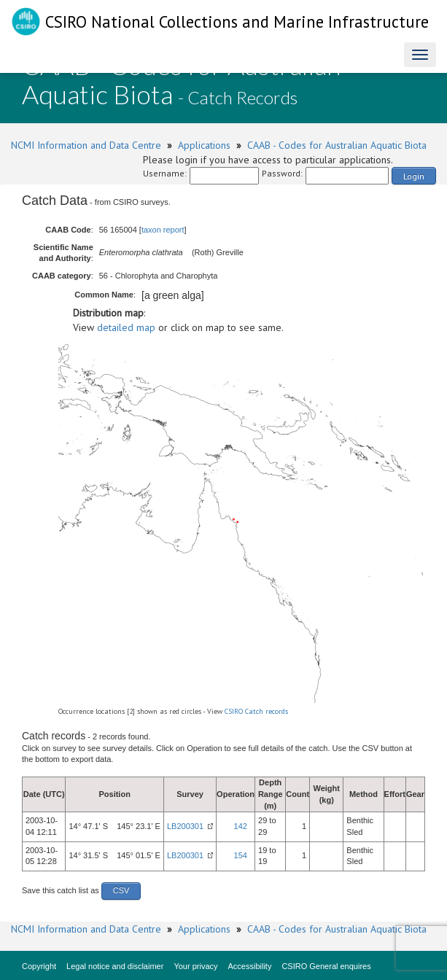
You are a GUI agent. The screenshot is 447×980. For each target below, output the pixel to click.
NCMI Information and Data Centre (86, 145)
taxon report (163, 230)
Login (414, 176)
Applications (204, 145)
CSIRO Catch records (256, 711)
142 (241, 826)
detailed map (126, 327)
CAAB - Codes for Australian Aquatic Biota (337, 145)
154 (241, 855)
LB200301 (185, 826)
